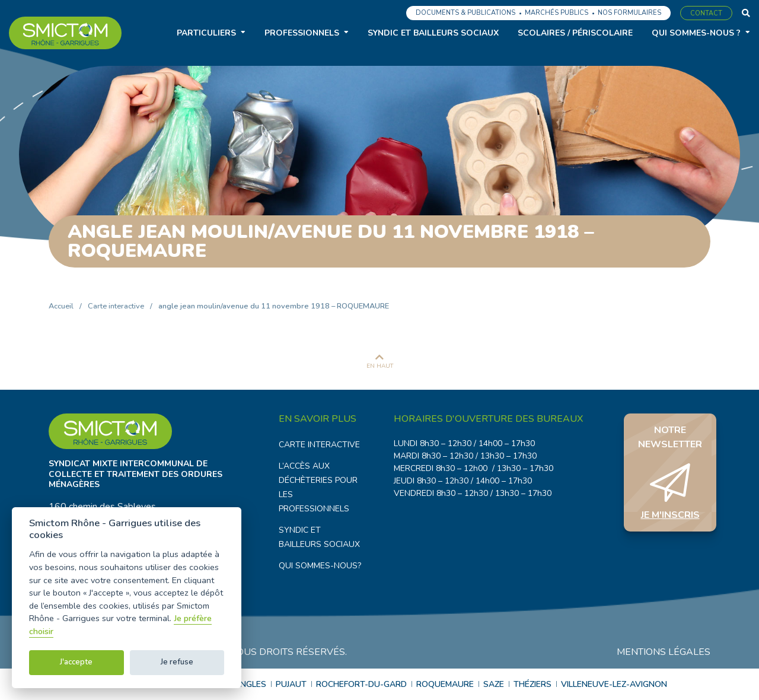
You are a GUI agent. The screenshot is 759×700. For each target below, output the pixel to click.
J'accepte (76, 662)
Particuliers (206, 33)
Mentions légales (664, 652)
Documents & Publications (465, 13)
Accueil (61, 306)
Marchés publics (557, 13)
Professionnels (302, 33)
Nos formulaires (629, 13)
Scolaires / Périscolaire (575, 33)
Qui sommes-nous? (320, 566)
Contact (706, 13)
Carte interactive (116, 306)
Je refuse (177, 662)
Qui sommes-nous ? (696, 33)
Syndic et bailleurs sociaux (433, 33)
